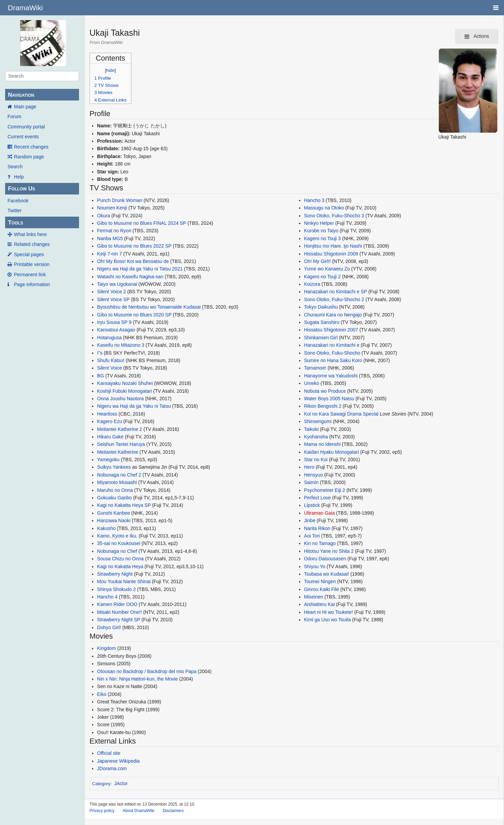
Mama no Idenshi (322, 444)
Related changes (32, 244)
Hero (309, 467)
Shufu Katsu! (111, 360)
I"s (100, 353)
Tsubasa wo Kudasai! (327, 574)
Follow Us (21, 189)
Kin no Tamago (320, 543)
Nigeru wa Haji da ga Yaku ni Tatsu (134, 406)
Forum (14, 116)
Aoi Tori (312, 536)
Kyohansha (316, 437)
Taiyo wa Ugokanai (117, 284)
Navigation (21, 95)
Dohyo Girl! (109, 627)
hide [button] (111, 70)
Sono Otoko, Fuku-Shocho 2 (334, 299)
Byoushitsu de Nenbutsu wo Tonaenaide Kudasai (149, 307)
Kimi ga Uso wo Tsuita (327, 620)
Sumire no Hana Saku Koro (333, 360)
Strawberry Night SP (119, 620)
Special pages (29, 254)
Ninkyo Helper (319, 223)
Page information (32, 284)
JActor (121, 783)
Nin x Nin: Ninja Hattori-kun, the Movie (137, 679)
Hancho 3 (314, 200)
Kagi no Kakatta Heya (120, 566)
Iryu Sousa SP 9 (114, 322)
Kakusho (106, 528)
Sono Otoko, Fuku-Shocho (332, 353)
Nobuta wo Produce (325, 391)
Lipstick (312, 505)
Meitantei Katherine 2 (120, 429)
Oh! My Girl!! (318, 261)
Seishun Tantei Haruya (121, 444)
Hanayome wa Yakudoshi (331, 376)
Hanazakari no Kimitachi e (332, 345)
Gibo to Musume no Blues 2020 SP (134, 315)
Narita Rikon (317, 528)
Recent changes (31, 147)
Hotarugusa (109, 338)
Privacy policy (102, 811)
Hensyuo (313, 475)
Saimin (311, 482)
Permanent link (30, 275)
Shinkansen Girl (321, 338)
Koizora (312, 284)
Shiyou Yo (315, 566)
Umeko (312, 383)
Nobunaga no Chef (117, 551)
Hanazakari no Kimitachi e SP (336, 292)
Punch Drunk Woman (120, 200)
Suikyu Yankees (114, 467)
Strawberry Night (115, 574)
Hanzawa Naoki (114, 520)
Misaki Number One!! (119, 612)
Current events (23, 137)
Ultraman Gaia (319, 513)
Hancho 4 (107, 597)
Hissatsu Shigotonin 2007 (331, 330)
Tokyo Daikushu (321, 307)
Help (19, 177)
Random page (29, 157)
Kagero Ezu (109, 421)
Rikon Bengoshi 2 (323, 406)
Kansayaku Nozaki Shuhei (125, 383)
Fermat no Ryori (114, 231)
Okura (104, 216)
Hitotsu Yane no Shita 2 (329, 551)
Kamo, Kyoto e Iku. (117, 536)
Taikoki (311, 429)
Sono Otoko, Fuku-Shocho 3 (334, 216)
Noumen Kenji (112, 208)
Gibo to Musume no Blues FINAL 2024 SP (141, 223)
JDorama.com (112, 768)
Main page (25, 107)
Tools (15, 223)
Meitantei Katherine (118, 452)
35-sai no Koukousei (119, 543)
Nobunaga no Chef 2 (119, 475)
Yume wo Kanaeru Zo (327, 269)
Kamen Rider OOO (117, 604)
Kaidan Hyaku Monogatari (332, 452)
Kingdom (106, 648)
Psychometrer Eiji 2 (325, 490)
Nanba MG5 (110, 238)
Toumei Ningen (320, 581)
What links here (30, 234)
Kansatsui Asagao (116, 330)
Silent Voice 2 (112, 292)
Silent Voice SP (113, 299)
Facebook (18, 201)
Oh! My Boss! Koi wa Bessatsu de (133, 261)
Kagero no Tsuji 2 (322, 277)
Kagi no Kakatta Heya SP (124, 505)
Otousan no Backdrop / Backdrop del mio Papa (147, 671)
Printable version (32, 264)
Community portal (26, 127)
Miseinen (314, 597)
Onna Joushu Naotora (120, 399)
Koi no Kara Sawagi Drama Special (341, 414)
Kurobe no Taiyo (321, 231)
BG (100, 376)
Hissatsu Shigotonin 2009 (331, 254)
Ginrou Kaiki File (322, 589)
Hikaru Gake (110, 437)
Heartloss (107, 414)
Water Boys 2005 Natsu (329, 399)
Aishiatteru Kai (319, 604)
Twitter (14, 211)
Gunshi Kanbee (114, 513)
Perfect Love (318, 498)
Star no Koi (316, 460)
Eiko (102, 694)
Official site (109, 753)
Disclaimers (173, 811)
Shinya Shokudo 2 (116, 589)
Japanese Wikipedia (118, 761)
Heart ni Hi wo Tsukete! (329, 612)
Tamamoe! (315, 368)
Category (101, 784)
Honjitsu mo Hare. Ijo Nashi (333, 246)
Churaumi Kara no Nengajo (333, 315)
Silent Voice (109, 368)
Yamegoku (108, 460)
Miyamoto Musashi (117, 482)
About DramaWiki (138, 811)
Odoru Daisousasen (325, 559)
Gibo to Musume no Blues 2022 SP (134, 246)
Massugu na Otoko (324, 208)
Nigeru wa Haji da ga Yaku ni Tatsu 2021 (140, 269)
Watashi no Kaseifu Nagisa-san (130, 277)
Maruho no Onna (115, 490)
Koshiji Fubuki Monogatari (124, 391)
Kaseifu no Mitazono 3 (121, 345)
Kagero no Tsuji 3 (322, 238)
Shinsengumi (318, 421)
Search (15, 167)
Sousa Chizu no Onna (120, 559)
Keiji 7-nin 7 (109, 254)
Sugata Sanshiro (322, 322)
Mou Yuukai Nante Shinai (124, 581)
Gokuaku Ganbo (114, 498)
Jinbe (310, 520)
